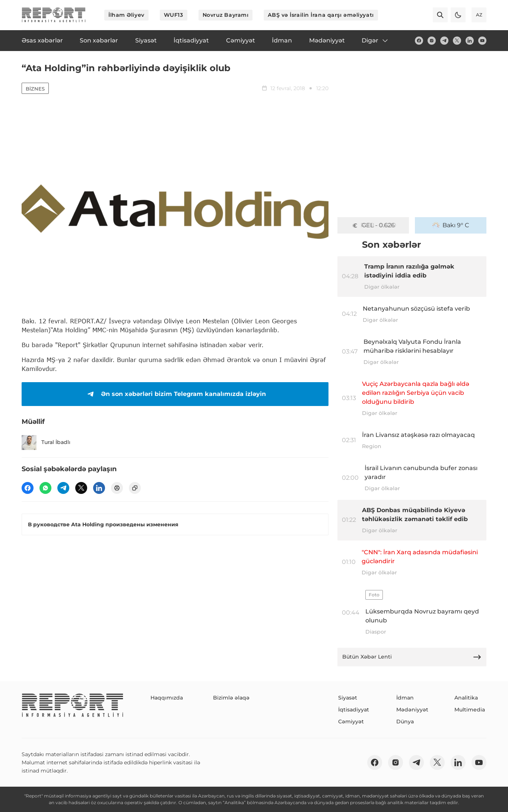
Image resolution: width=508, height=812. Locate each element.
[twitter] (457, 41)
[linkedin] (470, 41)
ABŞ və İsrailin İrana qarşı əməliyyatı (321, 15)
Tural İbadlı (46, 443)
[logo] (54, 15)
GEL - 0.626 (373, 225)
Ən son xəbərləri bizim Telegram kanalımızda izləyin (175, 394)
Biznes (35, 89)
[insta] (432, 41)
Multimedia (470, 710)
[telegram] (444, 41)
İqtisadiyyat (354, 710)
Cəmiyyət (351, 721)
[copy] (135, 488)
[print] (117, 488)
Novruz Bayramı (226, 15)
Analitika (466, 698)
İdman (405, 698)
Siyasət (348, 698)
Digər (375, 41)
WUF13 (174, 15)
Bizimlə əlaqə (231, 698)
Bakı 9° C (451, 225)
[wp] (45, 488)
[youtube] (482, 41)
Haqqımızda (167, 698)
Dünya (405, 721)
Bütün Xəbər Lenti (412, 657)
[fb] (419, 41)
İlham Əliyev (126, 15)
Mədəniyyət (412, 710)
